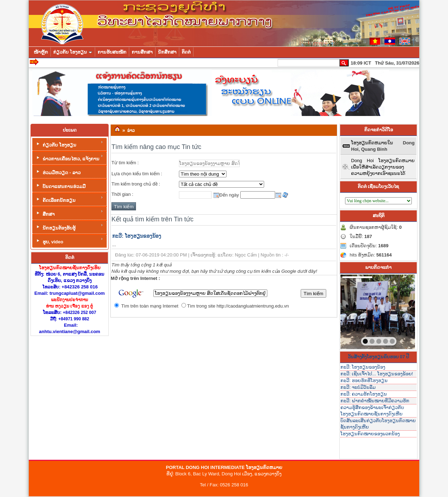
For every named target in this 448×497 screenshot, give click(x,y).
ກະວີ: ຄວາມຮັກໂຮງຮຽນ (364, 394)
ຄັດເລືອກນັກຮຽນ (69, 199)
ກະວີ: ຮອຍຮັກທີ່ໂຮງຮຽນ (364, 380)
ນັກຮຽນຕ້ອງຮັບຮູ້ (69, 227)
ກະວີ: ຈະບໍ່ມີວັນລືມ (358, 387)
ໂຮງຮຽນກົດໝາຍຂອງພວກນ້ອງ (370, 434)
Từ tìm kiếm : (125, 163)
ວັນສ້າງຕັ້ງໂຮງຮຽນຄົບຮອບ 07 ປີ (379, 357)
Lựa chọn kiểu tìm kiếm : (137, 174)
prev (360, 310)
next (395, 310)
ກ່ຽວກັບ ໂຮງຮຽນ (69, 144)
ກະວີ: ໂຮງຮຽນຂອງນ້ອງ (137, 236)
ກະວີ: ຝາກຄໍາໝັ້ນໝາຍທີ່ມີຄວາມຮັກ (375, 401)
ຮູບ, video (69, 241)
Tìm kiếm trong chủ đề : (136, 184)
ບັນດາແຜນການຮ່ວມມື (60, 186)
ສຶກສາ (69, 213)
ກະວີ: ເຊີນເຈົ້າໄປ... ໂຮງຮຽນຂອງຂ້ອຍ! (377, 374)
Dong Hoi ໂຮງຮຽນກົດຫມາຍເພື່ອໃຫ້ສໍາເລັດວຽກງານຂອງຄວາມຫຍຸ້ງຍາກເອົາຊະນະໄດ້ (383, 167)
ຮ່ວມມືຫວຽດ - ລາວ (58, 172)
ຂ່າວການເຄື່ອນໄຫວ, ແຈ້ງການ (69, 158)
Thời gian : (122, 194)
